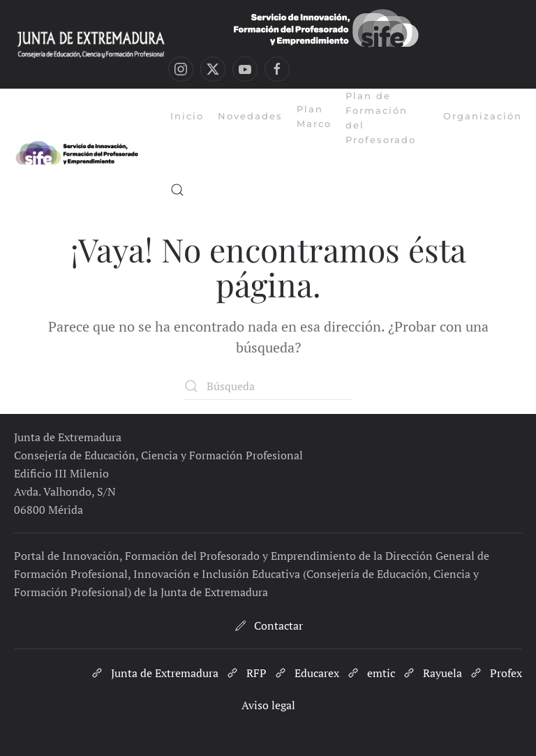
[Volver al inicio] (92, 153)
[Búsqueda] (268, 386)
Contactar (268, 625)
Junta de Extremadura (154, 673)
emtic (371, 673)
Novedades (250, 116)
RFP (246, 673)
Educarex (306, 673)
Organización (483, 116)
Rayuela (432, 673)
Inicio (187, 116)
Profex (496, 673)
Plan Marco (314, 116)
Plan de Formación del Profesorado (381, 118)
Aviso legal (268, 705)
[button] (177, 190)
